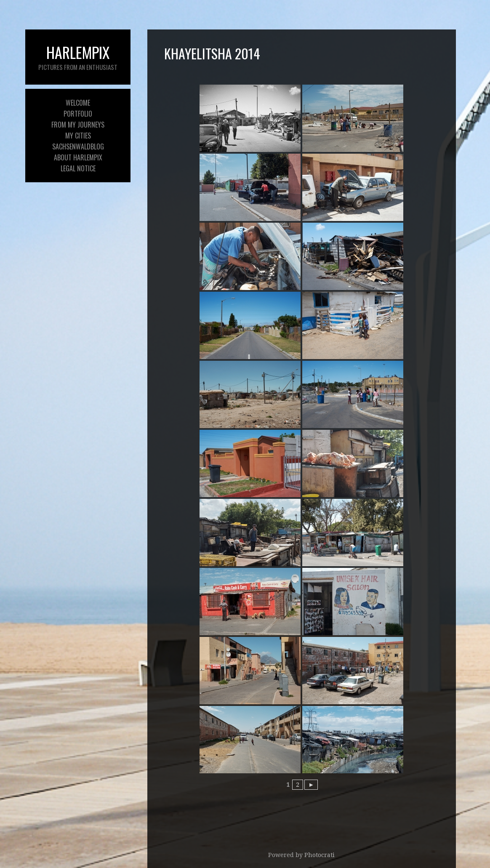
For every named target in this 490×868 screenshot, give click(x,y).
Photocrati (320, 855)
